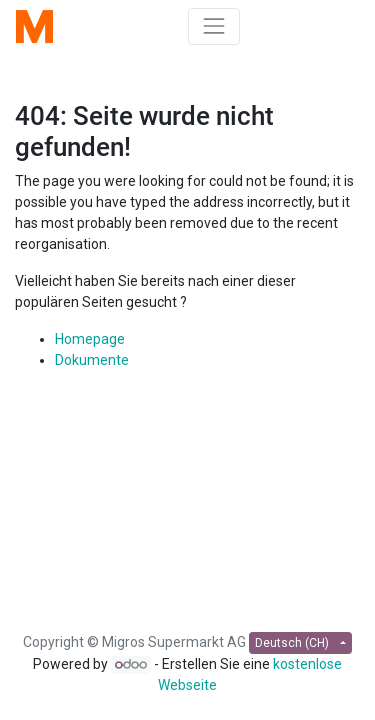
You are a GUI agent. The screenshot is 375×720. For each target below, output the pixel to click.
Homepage (90, 339)
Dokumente (92, 360)
